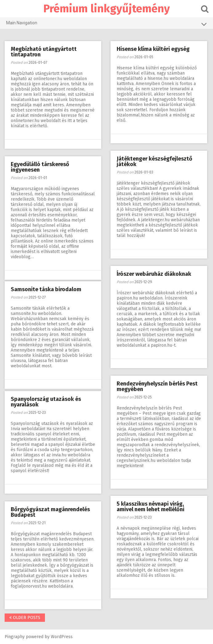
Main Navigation (107, 24)
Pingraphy (15, 637)
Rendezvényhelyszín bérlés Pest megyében (157, 386)
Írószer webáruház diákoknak (154, 274)
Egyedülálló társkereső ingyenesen (40, 167)
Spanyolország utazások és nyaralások (46, 402)
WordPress (62, 637)
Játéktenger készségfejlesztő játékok (155, 161)
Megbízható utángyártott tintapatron (44, 52)
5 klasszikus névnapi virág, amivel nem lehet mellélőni (151, 507)
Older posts (25, 618)
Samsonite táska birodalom (46, 289)
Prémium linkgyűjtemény (107, 9)
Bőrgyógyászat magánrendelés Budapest (50, 512)
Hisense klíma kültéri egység (153, 49)
